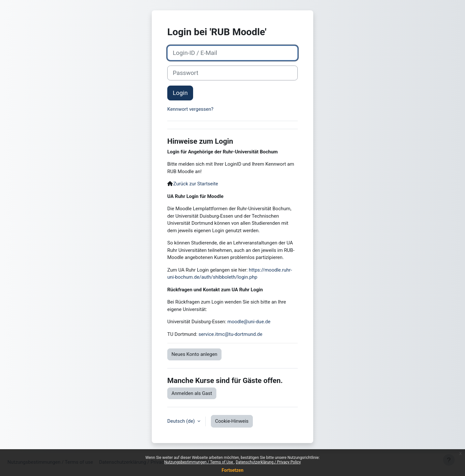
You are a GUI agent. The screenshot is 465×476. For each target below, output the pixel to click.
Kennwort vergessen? (190, 109)
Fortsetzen (232, 470)
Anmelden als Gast (192, 393)
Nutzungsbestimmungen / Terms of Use (199, 462)
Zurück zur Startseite (196, 184)
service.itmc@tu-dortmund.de (231, 334)
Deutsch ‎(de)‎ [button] (182, 421)
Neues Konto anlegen (194, 354)
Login (180, 93)
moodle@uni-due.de (249, 322)
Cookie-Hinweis (232, 421)
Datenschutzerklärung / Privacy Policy (268, 462)
